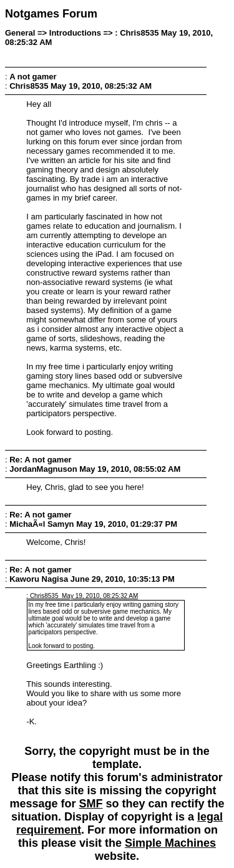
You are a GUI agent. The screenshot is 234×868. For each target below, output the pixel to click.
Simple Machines (170, 843)
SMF (90, 804)
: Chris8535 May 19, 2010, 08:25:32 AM (82, 596)
